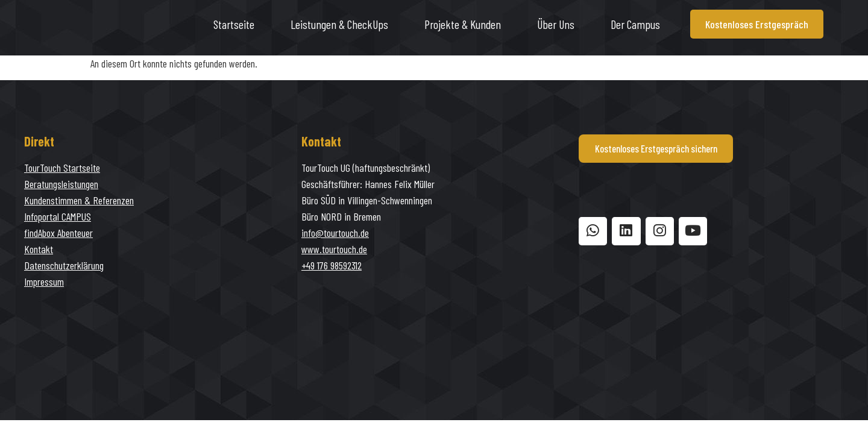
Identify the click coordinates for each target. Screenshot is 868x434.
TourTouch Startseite (62, 168)
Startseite (234, 24)
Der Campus (635, 24)
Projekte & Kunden (463, 24)
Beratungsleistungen (61, 184)
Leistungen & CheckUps (339, 24)
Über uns (556, 24)
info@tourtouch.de (335, 233)
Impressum (44, 281)
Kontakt (39, 249)
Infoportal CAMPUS (58, 216)
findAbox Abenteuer (58, 233)
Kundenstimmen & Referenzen (79, 200)
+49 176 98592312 (332, 265)
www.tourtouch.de (334, 249)
